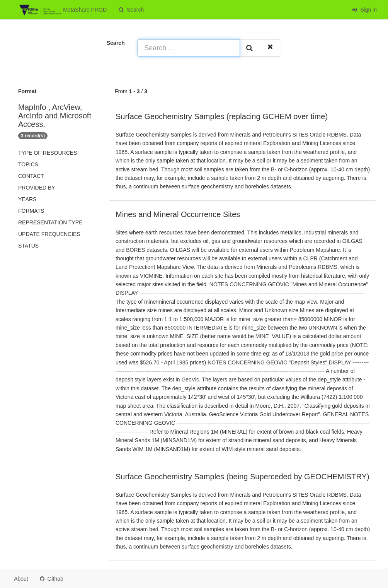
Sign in (364, 10)
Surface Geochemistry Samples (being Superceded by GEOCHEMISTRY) (242, 477)
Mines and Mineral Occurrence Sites (178, 214)
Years (27, 199)
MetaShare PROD (63, 10)
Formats (31, 211)
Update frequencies (49, 234)
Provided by (37, 188)
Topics (28, 164)
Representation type (50, 222)
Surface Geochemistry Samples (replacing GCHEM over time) (222, 116)
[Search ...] (189, 48)
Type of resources (48, 153)
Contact (31, 176)
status (28, 246)
